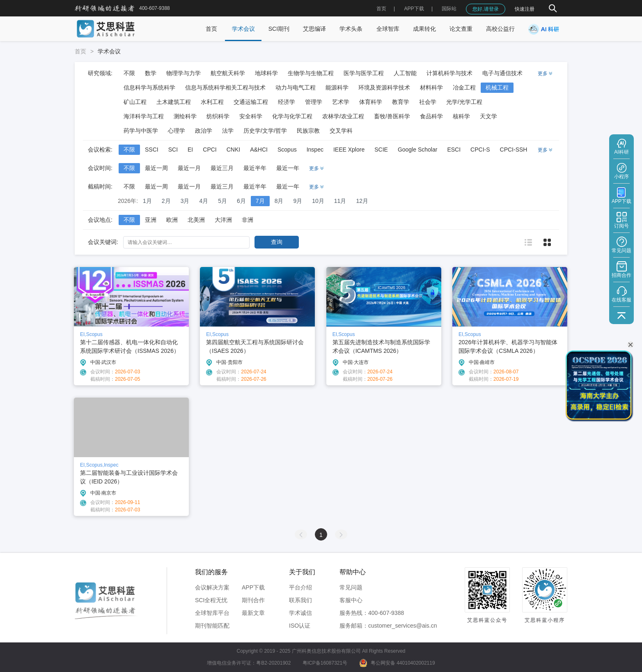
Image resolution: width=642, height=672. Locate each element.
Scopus (287, 150)
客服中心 (351, 600)
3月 (185, 201)
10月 (318, 201)
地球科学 (266, 73)
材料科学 (431, 87)
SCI (173, 150)
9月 (298, 201)
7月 (260, 201)
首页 (381, 9)
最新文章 (253, 613)
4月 (204, 201)
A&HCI (259, 150)
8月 (279, 201)
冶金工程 (464, 87)
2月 (166, 201)
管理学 (314, 102)
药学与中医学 (141, 131)
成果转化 (424, 29)
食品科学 (431, 116)
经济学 (287, 102)
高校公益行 (500, 29)
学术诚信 (300, 613)
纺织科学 (218, 116)
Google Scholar (418, 150)
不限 (129, 73)
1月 (147, 201)
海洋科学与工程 (144, 116)
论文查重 (461, 29)
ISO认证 (300, 626)
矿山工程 (135, 102)
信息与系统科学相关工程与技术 (225, 87)
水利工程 (212, 102)
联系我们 (300, 600)
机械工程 (497, 87)
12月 (362, 201)
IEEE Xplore (349, 150)
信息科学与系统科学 (149, 87)
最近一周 (156, 168)
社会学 (428, 102)
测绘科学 (185, 116)
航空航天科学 (228, 73)
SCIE (381, 150)
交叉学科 (341, 131)
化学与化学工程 (292, 116)
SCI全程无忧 (211, 600)
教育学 (401, 102)
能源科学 (337, 87)
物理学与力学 (183, 73)
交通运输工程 (251, 102)
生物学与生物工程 (311, 73)
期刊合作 (253, 600)
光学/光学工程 (464, 102)
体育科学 (371, 102)
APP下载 (253, 587)
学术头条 (351, 29)
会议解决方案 (212, 587)
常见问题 (351, 587)
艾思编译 (314, 29)
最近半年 (255, 168)
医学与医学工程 (364, 73)
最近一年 (288, 168)
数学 (151, 73)
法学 (228, 131)
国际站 (449, 9)
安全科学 (251, 116)
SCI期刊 (279, 29)
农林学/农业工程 (343, 116)
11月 (340, 201)
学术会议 (243, 29)
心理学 (177, 131)
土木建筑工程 (174, 102)
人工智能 (405, 73)
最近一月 (189, 168)
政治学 (204, 131)
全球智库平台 (212, 613)
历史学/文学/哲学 (265, 131)
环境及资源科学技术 (384, 87)
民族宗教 (308, 131)
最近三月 (222, 168)
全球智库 (388, 29)
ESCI (454, 150)
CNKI (233, 150)
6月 (241, 201)
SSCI (152, 150)
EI (190, 150)
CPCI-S (480, 150)
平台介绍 (300, 587)
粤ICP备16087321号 (325, 663)
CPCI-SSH (514, 150)
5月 (222, 201)
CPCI (210, 150)
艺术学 (341, 102)
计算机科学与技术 (449, 73)
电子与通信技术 (502, 73)
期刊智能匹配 (212, 626)
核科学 (461, 116)
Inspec (315, 150)
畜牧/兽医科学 (392, 116)
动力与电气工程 (296, 87)
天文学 (488, 116)
